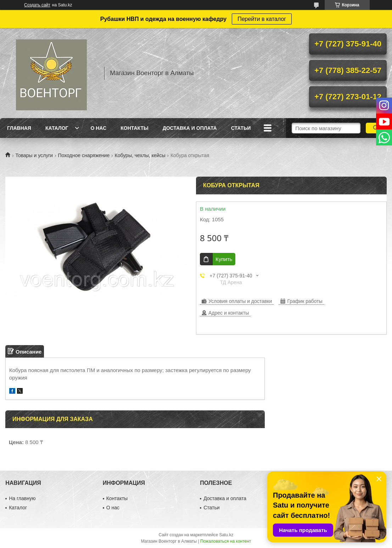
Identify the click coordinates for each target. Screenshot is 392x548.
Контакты (134, 128)
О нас (98, 128)
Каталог (57, 128)
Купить (224, 259)
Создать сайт (37, 5)
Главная (19, 128)
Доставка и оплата (190, 128)
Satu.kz (226, 535)
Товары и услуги (34, 155)
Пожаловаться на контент (226, 541)
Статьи (241, 128)
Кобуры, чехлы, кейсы (140, 155)
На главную (22, 498)
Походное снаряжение (84, 155)
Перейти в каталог (262, 19)
